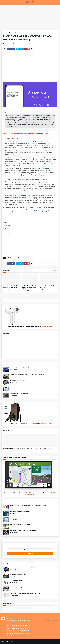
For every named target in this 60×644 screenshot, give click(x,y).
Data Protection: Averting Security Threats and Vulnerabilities (23, 531)
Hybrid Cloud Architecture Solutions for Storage (21, 518)
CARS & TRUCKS (17, 608)
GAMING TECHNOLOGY (25, 608)
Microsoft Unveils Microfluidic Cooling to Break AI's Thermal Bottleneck (11, 287)
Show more (55, 271)
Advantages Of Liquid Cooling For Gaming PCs (47, 287)
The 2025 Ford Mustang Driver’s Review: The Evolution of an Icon (24, 368)
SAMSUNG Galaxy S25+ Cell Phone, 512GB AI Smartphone (23, 387)
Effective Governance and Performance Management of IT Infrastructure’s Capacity (28, 505)
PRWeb (47, 133)
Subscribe (30, 554)
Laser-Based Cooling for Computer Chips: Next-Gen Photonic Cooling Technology (29, 287)
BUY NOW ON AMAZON (47, 327)
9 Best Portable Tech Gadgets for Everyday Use (20, 587)
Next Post (56, 296)
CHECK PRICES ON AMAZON (45, 424)
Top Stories (18, 258)
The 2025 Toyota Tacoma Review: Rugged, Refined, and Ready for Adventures (27, 374)
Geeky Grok (33, 608)
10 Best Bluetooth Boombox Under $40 (19, 381)
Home (4, 32)
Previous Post (5, 296)
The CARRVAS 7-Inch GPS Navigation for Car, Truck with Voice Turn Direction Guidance (29, 568)
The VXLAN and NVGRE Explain (17, 581)
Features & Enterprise (11, 32)
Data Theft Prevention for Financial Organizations (21, 524)
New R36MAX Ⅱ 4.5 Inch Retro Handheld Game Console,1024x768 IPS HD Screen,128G (27, 449)
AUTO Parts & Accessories (8, 608)
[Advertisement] (30, 17)
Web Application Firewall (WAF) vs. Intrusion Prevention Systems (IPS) (25, 594)
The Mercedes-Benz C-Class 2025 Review (19, 394)
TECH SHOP (45, 608)
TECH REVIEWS (39, 608)
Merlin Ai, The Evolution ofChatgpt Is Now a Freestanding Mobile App (19, 133)
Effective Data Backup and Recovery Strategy (20, 512)
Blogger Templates (10, 642)
